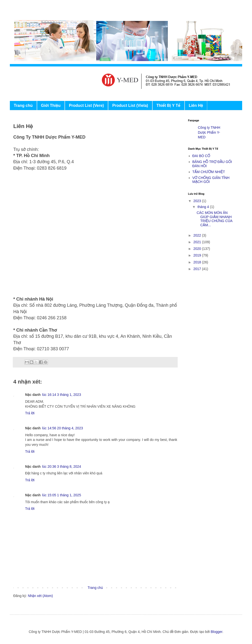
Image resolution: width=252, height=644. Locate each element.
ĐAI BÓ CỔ (201, 156)
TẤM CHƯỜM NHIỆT (209, 172)
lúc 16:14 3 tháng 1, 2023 (62, 395)
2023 (198, 201)
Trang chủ (23, 105)
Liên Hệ (196, 105)
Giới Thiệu (51, 105)
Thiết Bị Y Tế (168, 105)
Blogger (216, 632)
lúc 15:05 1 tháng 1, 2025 (62, 495)
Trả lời (30, 413)
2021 (198, 242)
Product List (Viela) (130, 105)
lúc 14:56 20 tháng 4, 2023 (63, 428)
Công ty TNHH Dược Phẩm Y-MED (209, 132)
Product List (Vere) (86, 105)
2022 (198, 235)
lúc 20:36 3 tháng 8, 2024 (62, 467)
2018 (198, 262)
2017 (198, 269)
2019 (198, 255)
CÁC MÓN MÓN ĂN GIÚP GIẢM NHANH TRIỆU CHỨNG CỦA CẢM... (214, 219)
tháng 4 (204, 207)
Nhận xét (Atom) (40, 596)
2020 (198, 249)
